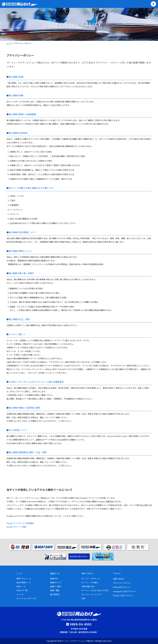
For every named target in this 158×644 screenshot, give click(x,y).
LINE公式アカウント (122, 587)
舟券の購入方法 (88, 586)
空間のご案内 (56, 586)
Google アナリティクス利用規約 (20, 523)
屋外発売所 (55, 594)
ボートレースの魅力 (90, 582)
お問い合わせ (118, 579)
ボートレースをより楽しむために (95, 590)
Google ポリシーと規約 (16, 527)
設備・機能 (55, 590)
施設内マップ (56, 582)
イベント (20, 594)
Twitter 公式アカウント (123, 595)
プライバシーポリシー (122, 583)
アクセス (117, 573)
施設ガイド (55, 573)
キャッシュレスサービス (27, 598)
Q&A (83, 598)
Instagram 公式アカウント (124, 591)
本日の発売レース (24, 582)
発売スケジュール (24, 578)
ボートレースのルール (91, 578)
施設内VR (54, 578)
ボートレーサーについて (92, 594)
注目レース (21, 586)
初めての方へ (88, 573)
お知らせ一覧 (22, 590)
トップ (19, 573)
